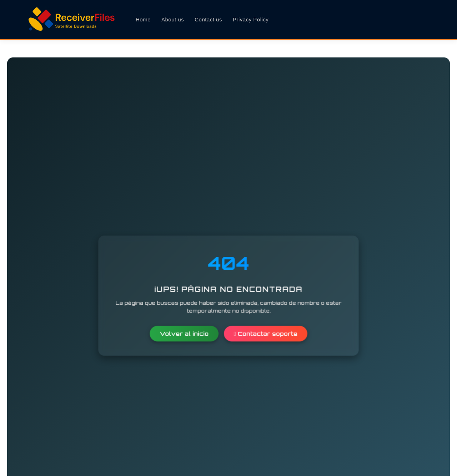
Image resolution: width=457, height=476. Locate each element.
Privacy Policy (251, 19)
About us (173, 19)
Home (143, 19)
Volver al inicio (184, 333)
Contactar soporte (265, 333)
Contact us (208, 19)
